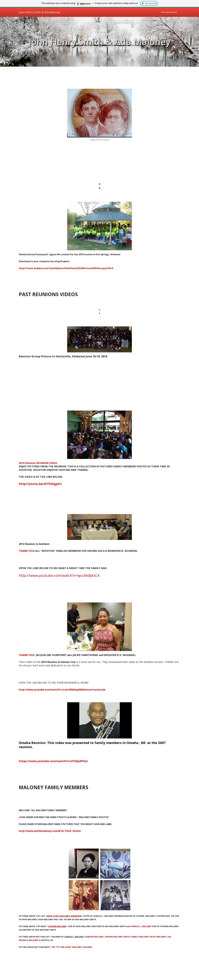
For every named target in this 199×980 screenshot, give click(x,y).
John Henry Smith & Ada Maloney (99, 42)
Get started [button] (149, 3)
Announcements (169, 12)
